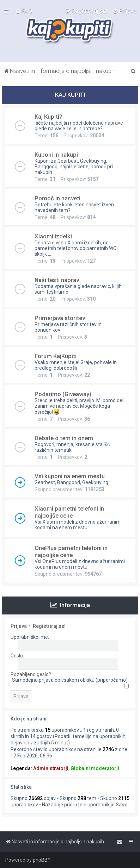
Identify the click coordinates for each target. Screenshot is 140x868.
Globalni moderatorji (95, 768)
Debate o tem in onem (64, 438)
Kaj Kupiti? (48, 117)
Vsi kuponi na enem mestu (70, 476)
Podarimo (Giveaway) (63, 394)
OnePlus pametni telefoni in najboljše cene (71, 551)
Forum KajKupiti (56, 356)
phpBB (40, 860)
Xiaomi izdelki (53, 236)
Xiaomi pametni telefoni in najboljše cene (69, 512)
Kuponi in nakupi (56, 155)
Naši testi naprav (57, 280)
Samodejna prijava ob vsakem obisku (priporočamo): (70, 683)
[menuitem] (24, 11)
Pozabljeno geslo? (31, 674)
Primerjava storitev (60, 318)
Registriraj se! (49, 626)
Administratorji (51, 768)
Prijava (19, 626)
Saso (122, 805)
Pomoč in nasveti (57, 198)
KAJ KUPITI (70, 95)
